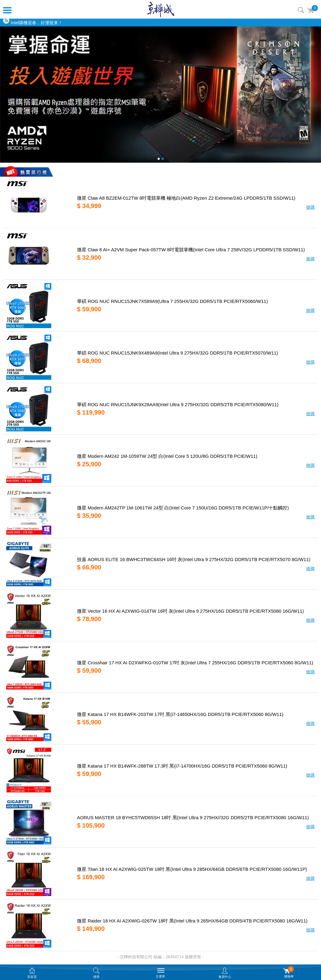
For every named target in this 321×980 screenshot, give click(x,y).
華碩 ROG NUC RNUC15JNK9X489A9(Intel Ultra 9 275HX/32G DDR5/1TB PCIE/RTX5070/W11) (178, 353)
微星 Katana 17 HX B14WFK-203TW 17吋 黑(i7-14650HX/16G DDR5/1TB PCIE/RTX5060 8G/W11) (180, 714)
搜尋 (301, 10)
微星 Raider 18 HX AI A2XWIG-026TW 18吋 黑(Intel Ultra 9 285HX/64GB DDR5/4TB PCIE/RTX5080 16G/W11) (192, 921)
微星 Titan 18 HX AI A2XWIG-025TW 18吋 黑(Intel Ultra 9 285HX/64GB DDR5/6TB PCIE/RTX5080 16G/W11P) (192, 869)
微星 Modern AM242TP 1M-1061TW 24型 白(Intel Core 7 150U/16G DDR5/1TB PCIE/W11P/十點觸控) (183, 508)
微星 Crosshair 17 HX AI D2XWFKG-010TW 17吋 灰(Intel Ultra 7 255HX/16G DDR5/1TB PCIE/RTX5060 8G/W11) (195, 663)
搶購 (310, 207)
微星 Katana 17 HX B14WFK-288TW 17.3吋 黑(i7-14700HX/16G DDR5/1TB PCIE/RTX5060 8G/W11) (182, 766)
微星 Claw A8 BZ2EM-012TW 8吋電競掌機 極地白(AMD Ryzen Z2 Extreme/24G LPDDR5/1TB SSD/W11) (186, 198)
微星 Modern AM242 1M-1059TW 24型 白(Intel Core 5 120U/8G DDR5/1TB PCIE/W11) (167, 456)
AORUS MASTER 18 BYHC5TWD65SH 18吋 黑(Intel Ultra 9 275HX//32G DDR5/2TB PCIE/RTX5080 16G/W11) (193, 817)
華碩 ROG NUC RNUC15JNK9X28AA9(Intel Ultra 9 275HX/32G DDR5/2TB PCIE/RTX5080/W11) (178, 404)
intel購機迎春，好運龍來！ (37, 23)
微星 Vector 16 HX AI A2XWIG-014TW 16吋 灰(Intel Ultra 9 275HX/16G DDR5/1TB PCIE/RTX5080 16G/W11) (190, 611)
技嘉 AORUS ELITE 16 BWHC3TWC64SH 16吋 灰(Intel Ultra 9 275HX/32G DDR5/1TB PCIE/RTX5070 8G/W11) (194, 559)
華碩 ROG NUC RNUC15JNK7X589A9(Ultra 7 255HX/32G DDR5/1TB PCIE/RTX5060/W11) (172, 301)
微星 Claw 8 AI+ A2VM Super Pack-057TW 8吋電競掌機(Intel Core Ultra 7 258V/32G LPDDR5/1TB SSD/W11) (191, 250)
